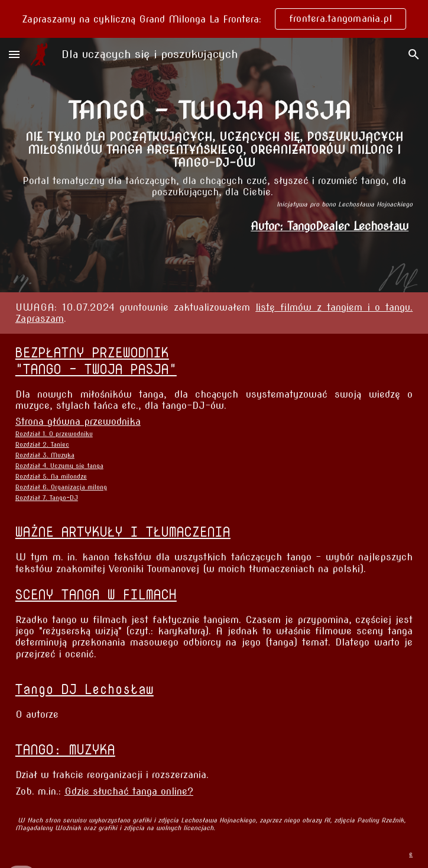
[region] (214, 19)
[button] (14, 54)
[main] (214, 152)
